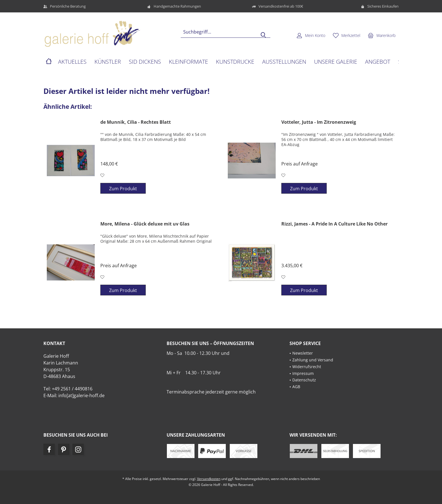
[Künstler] (108, 62)
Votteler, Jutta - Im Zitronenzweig (319, 122)
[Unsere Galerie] (336, 62)
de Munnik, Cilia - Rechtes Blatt (136, 122)
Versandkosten (209, 479)
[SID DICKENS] (145, 62)
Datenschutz (304, 380)
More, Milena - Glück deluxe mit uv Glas (145, 224)
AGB (296, 387)
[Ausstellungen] (284, 62)
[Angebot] (378, 62)
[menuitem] (382, 35)
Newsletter (303, 353)
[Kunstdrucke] (235, 62)
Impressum (303, 373)
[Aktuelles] (72, 62)
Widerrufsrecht (307, 367)
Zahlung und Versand (313, 360)
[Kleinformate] (188, 62)
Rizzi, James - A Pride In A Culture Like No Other (334, 224)
